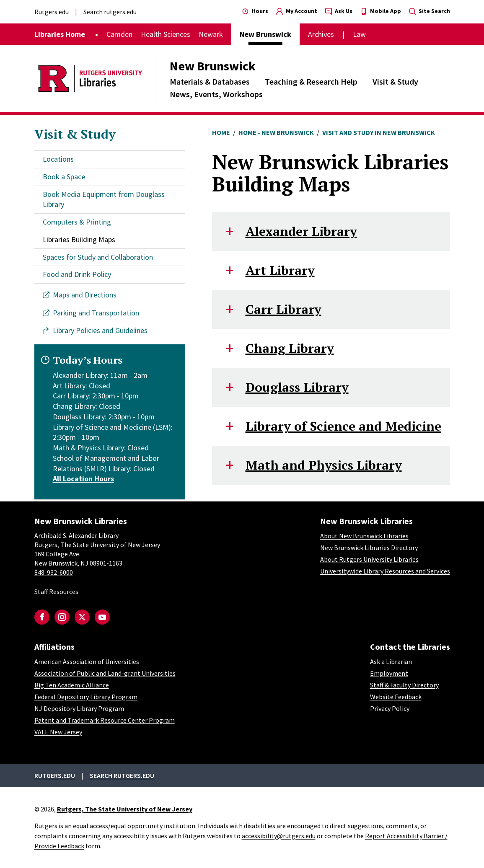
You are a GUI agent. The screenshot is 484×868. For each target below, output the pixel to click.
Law (359, 34)
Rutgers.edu (52, 12)
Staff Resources (56, 592)
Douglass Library (297, 387)
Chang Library (290, 348)
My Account (297, 11)
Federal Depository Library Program (86, 697)
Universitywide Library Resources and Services (385, 571)
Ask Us (339, 11)
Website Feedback (396, 697)
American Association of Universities (87, 661)
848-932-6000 (54, 572)
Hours (255, 11)
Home (221, 132)
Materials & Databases (210, 81)
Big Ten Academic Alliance (72, 685)
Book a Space (64, 177)
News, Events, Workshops (216, 94)
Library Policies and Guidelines (100, 330)
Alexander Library (301, 231)
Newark (211, 34)
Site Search (430, 11)
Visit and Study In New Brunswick (379, 132)
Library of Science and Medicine (343, 426)
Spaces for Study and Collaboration (98, 257)
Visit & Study (395, 81)
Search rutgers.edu (110, 12)
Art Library (280, 270)
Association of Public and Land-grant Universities (105, 673)
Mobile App (381, 11)
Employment (389, 673)
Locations (58, 159)
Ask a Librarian (391, 661)
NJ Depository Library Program (79, 708)
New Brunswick (213, 66)
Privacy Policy (390, 708)
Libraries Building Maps (79, 239)
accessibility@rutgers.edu (279, 836)
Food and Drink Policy (77, 274)
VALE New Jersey (58, 732)
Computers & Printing (77, 222)
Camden (119, 34)
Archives (321, 34)
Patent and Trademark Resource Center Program (105, 720)
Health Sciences (166, 34)
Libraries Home (60, 34)
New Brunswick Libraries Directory (369, 548)
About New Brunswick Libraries (364, 536)
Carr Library (283, 309)
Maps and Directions (85, 295)
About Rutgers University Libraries (369, 559)
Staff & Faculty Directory (404, 685)
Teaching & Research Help (311, 81)
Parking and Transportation (96, 313)
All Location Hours (83, 479)
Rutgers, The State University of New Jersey (125, 809)
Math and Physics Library (324, 465)
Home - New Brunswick (276, 132)
